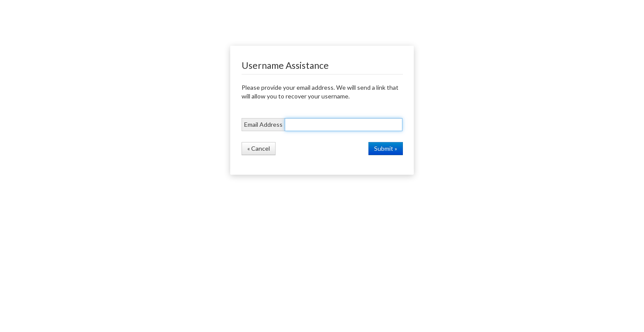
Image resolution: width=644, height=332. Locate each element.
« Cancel (259, 148)
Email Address (263, 124)
